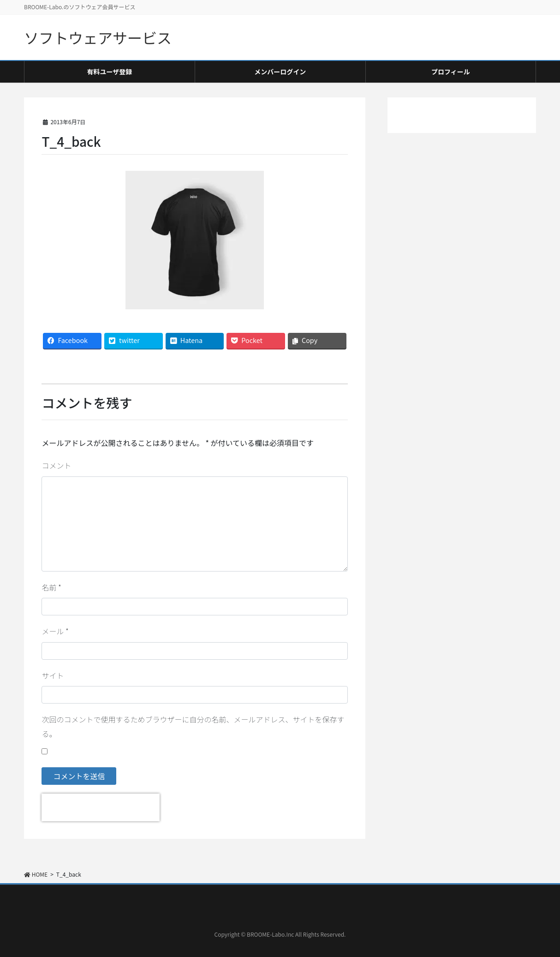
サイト (53, 675)
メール (55, 631)
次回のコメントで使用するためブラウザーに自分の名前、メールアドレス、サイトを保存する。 (193, 726)
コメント (56, 465)
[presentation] (101, 807)
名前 (51, 587)
